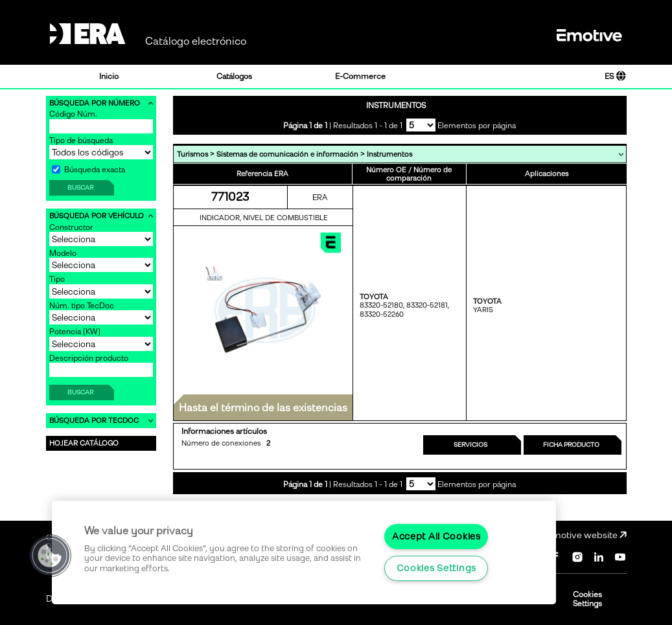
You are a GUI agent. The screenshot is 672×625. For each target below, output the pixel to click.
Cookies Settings (587, 599)
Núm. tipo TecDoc (82, 306)
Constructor (71, 227)
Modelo (63, 253)
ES (615, 76)
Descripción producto (89, 358)
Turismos (192, 154)
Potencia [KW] (75, 332)
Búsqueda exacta (88, 170)
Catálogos (234, 76)
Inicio (109, 76)
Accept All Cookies (436, 536)
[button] (50, 556)
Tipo (57, 279)
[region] (304, 552)
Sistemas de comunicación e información (287, 154)
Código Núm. (73, 114)
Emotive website (586, 535)
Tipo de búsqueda (81, 141)
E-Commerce (360, 76)
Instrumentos (389, 154)
